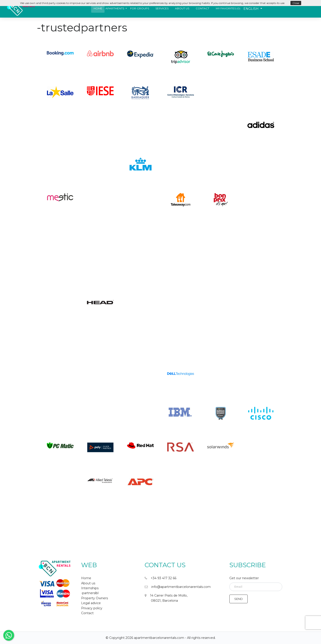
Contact (203, 8)
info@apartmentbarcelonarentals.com (178, 587)
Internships (90, 588)
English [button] (251, 9)
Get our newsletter (244, 578)
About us (182, 8)
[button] (116, 8)
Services (162, 8)
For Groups (140, 8)
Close (296, 3)
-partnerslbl (90, 593)
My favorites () (228, 8)
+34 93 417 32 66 (160, 578)
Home (98, 8)
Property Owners (95, 598)
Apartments (115, 8)
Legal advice (91, 603)
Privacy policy (92, 608)
